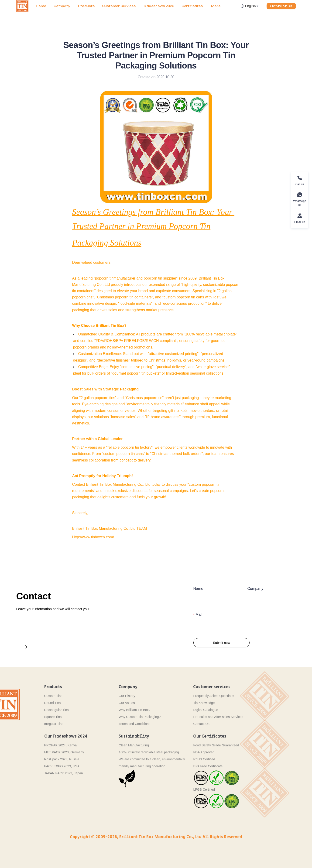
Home (41, 6)
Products (86, 6)
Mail (199, 614)
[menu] (136, 6)
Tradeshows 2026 (159, 6)
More (216, 6)
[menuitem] (41, 6)
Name (198, 589)
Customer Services (119, 6)
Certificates (192, 6)
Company (62, 6)
